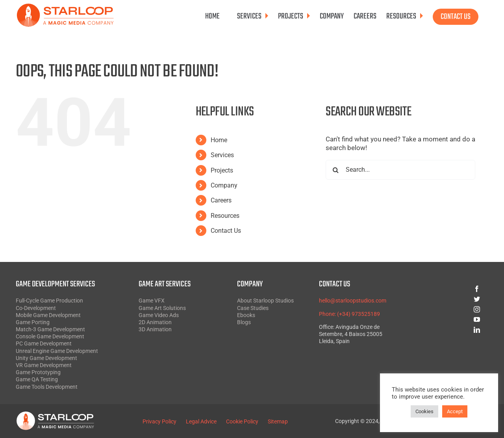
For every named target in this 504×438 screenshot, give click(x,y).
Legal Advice (201, 421)
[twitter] (448, 299)
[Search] (335, 170)
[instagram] (448, 309)
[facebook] (448, 289)
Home (219, 140)
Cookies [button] (424, 411)
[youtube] (448, 319)
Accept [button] (455, 411)
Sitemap (278, 421)
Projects (222, 170)
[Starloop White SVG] (55, 414)
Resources (225, 216)
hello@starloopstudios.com (353, 301)
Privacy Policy (159, 421)
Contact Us (226, 231)
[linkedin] (448, 330)
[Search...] (400, 170)
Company (224, 185)
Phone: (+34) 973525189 (349, 314)
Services (222, 155)
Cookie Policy (242, 421)
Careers (221, 200)
